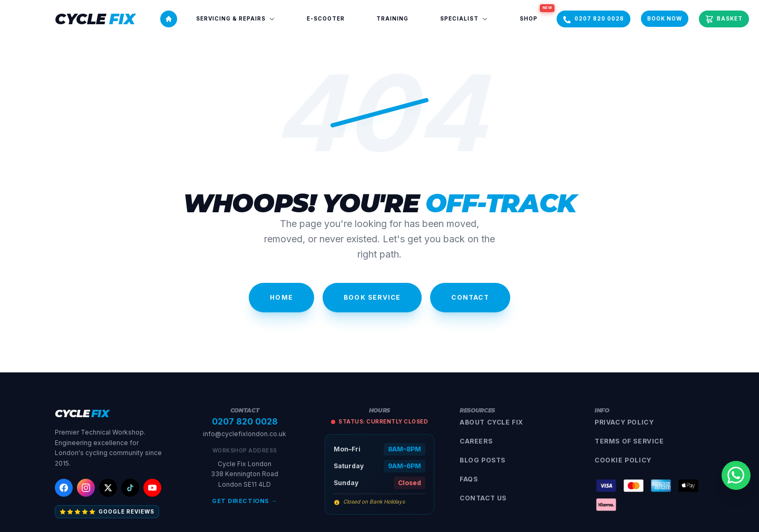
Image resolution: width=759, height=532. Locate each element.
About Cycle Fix (492, 422)
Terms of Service (629, 441)
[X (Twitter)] (108, 488)
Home (281, 297)
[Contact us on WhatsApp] (734, 473)
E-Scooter (326, 18)
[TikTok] (130, 488)
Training (392, 18)
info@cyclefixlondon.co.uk (245, 434)
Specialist (464, 19)
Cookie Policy (623, 460)
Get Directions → (245, 501)
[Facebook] (64, 488)
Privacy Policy (624, 422)
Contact (470, 297)
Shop (535, 15)
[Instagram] (86, 488)
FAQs (469, 479)
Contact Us (483, 498)
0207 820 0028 (245, 421)
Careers (476, 441)
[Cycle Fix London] (95, 19)
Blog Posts (483, 460)
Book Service (372, 297)
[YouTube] (152, 488)
